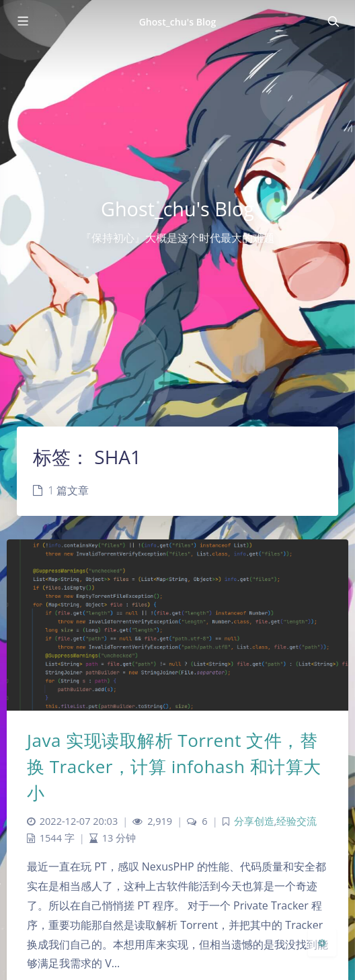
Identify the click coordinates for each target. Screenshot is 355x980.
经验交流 (297, 821)
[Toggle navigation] (333, 21)
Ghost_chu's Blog (178, 22)
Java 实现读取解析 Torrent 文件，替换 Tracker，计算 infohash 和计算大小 (174, 766)
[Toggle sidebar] (22, 21)
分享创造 (254, 821)
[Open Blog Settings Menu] (322, 942)
